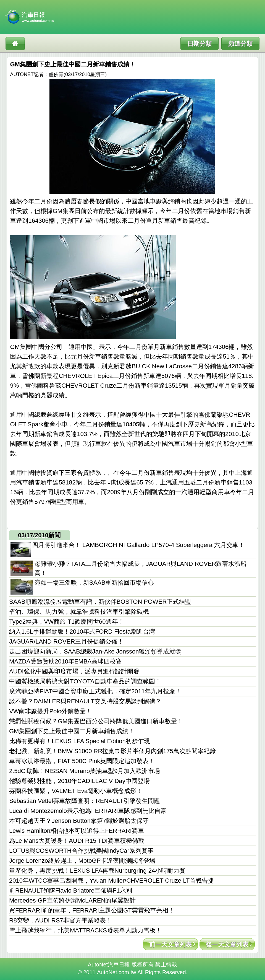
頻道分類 (240, 44)
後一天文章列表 (227, 944)
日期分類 (200, 44)
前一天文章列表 (170, 944)
